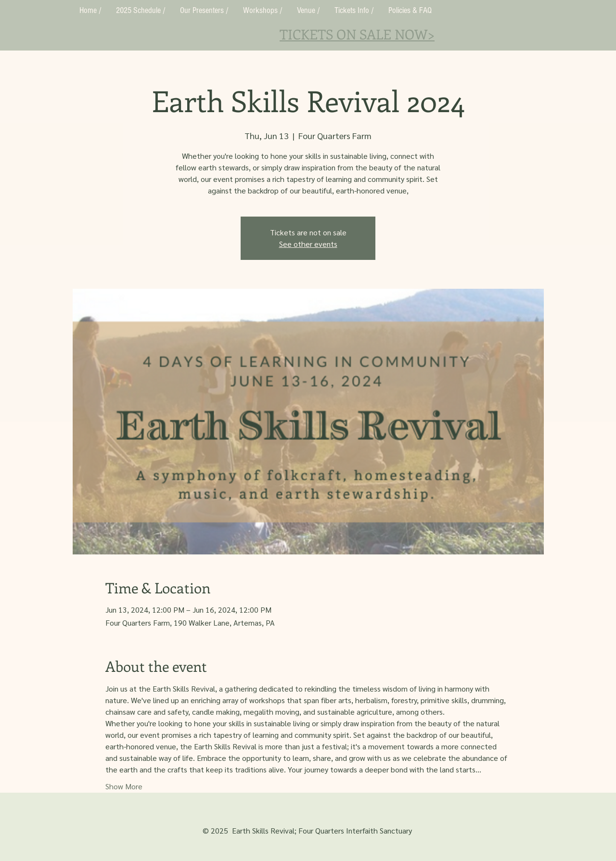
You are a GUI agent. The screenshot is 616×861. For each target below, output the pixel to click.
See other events (308, 244)
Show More (124, 786)
